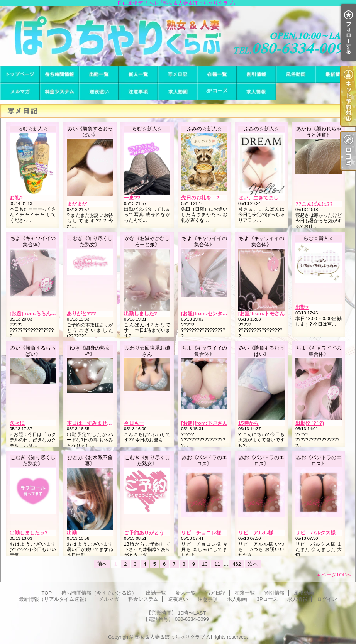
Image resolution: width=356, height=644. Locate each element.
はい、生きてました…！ (266, 198)
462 (237, 564)
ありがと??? (81, 314)
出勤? (302, 307)
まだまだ (77, 204)
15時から (248, 423)
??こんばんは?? (314, 204)
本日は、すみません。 (92, 423)
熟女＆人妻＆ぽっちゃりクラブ (170, 637)
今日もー (134, 423)
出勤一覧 (99, 74)
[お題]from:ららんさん (35, 314)
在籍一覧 (217, 74)
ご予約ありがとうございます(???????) (169, 533)
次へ (253, 564)
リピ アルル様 (256, 533)
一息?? (132, 198)
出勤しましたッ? (29, 533)
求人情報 (256, 92)
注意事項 (138, 92)
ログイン (327, 599)
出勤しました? (141, 314)
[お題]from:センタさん (207, 314)
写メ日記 (178, 74)
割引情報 (256, 74)
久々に (17, 423)
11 (217, 564)
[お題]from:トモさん (261, 314)
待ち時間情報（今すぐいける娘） (59, 74)
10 (205, 564)
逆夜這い (99, 92)
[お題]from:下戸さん (204, 423)
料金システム (59, 92)
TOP (20, 74)
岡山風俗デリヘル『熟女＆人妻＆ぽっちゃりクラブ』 (178, 36)
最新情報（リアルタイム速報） (335, 74)
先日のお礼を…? (200, 198)
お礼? (16, 198)
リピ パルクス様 (315, 533)
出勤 (72, 533)
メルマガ (20, 92)
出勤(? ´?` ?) (310, 423)
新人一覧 (138, 74)
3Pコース (217, 92)
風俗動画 (296, 74)
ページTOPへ (337, 575)
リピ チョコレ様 (201, 533)
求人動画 (178, 92)
